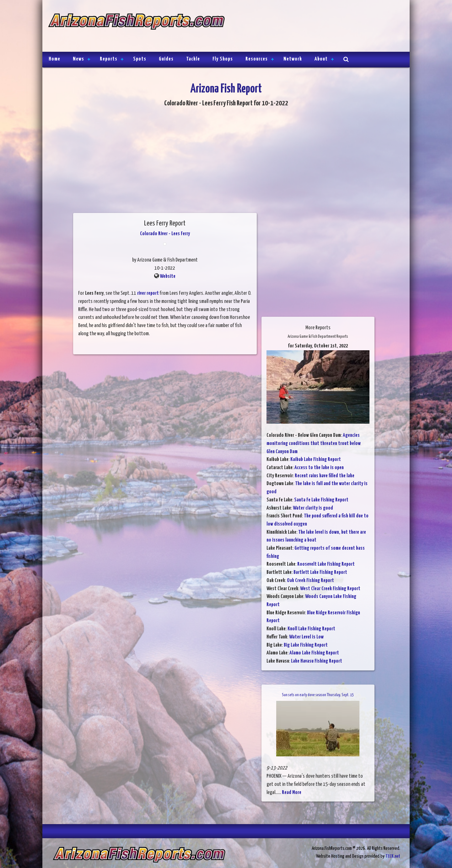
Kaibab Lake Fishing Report (316, 460)
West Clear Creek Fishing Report (330, 589)
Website (168, 276)
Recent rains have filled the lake (325, 476)
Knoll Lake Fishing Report (311, 629)
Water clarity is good (313, 508)
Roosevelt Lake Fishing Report (326, 564)
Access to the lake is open (319, 468)
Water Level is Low (306, 637)
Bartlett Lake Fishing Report (320, 572)
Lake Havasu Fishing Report (317, 661)
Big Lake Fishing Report (306, 645)
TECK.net (393, 856)
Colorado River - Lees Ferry (165, 234)
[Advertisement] (315, 27)
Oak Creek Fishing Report (310, 581)
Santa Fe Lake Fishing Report (321, 500)
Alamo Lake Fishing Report (314, 653)
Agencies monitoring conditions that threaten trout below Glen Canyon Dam (314, 443)
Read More (292, 793)
